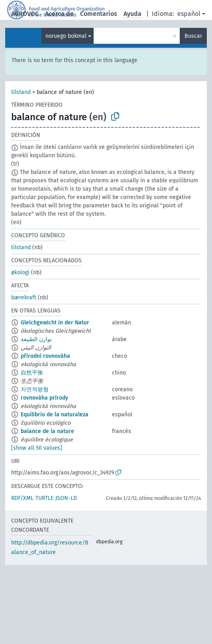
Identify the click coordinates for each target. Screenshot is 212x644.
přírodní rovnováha (45, 356)
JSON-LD (66, 498)
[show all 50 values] (37, 448)
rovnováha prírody (44, 398)
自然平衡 (32, 373)
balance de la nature (47, 431)
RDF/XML (22, 498)
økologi (20, 272)
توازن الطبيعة (36, 339)
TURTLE (44, 498)
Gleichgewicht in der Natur (55, 323)
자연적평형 (35, 389)
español (189, 14)
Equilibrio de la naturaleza (55, 415)
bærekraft (24, 298)
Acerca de (59, 14)
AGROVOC (25, 14)
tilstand (21, 92)
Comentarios (99, 14)
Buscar (193, 36)
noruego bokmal (66, 36)
